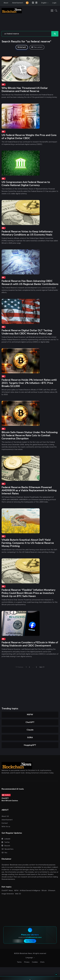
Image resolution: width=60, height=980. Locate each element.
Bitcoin (44, 891)
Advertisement (18, 3)
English (44, 3)
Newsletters (8, 849)
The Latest (37, 47)
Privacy (27, 962)
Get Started (30, 941)
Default (22, 47)
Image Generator (8, 894)
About (6, 3)
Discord (6, 846)
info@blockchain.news (34, 937)
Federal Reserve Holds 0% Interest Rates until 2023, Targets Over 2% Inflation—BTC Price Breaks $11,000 (29, 383)
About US (5, 816)
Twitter (6, 842)
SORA (30, 737)
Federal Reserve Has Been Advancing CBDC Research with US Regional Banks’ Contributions (30, 283)
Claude (30, 730)
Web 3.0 (18, 894)
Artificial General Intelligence (30, 891)
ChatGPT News (7, 891)
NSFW (30, 715)
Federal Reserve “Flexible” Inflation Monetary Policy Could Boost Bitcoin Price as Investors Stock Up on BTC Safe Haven (28, 593)
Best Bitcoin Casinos (10, 801)
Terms (19, 962)
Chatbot (6, 795)
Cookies (35, 962)
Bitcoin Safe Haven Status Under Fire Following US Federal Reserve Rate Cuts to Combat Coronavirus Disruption (30, 435)
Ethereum (52, 891)
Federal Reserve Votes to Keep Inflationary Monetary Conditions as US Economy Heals (27, 233)
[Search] (26, 34)
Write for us (6, 827)
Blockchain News (26, 953)
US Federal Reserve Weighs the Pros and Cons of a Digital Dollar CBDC (29, 137)
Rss (4, 853)
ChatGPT (30, 722)
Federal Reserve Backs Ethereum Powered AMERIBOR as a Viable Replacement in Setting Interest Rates (29, 490)
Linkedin (6, 839)
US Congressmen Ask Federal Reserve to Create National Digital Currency (26, 184)
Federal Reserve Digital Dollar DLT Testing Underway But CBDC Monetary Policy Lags (27, 332)
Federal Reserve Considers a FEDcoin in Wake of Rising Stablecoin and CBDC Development (30, 644)
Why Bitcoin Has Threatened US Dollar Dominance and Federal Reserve (25, 90)
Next (42, 667)
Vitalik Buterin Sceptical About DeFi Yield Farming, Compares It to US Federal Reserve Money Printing (28, 543)
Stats (42, 962)
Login (54, 3)
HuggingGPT (30, 745)
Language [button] (29, 958)
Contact (5, 823)
